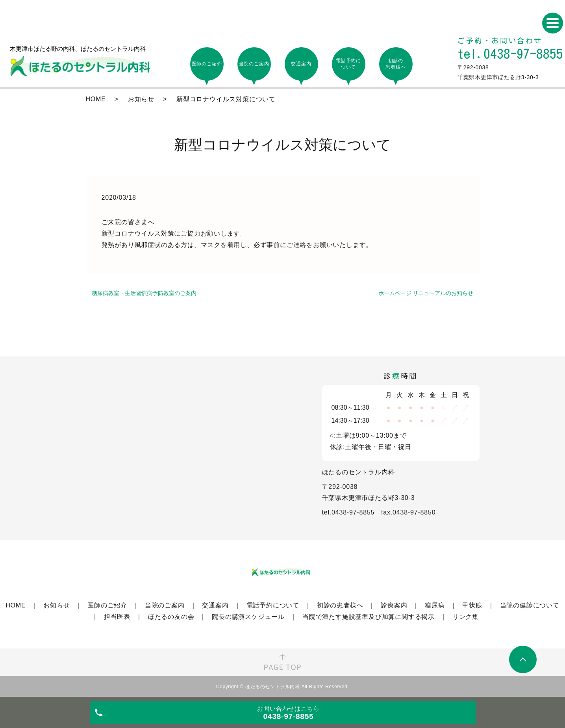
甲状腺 (472, 605)
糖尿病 (435, 605)
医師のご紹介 (107, 605)
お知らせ (141, 99)
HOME (96, 99)
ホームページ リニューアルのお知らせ (426, 293)
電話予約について (273, 605)
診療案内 (394, 605)
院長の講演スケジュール (248, 617)
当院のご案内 (165, 605)
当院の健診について (530, 605)
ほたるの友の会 (171, 617)
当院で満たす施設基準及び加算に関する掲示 (369, 617)
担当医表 (117, 617)
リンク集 (466, 617)
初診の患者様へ (340, 605)
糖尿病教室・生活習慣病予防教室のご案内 (144, 293)
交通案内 (215, 605)
